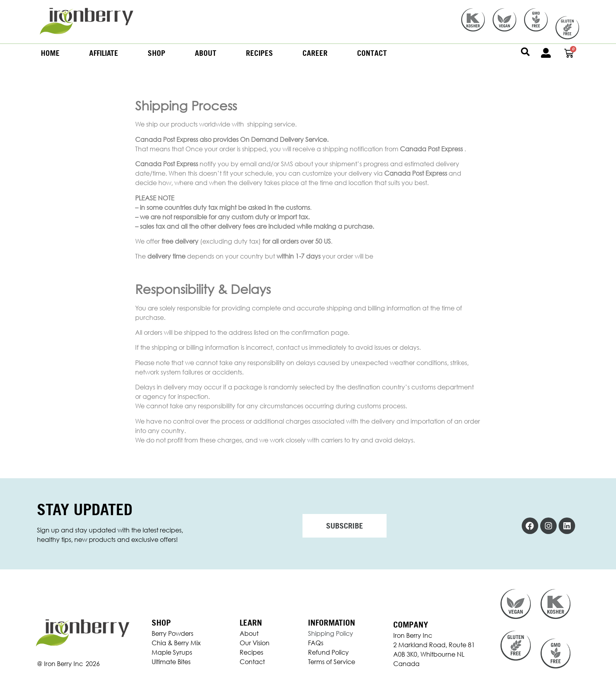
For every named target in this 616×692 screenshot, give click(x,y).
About (206, 53)
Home (50, 53)
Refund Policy (328, 652)
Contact (372, 53)
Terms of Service (332, 662)
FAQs (316, 643)
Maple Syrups (172, 652)
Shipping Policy (331, 633)
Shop (157, 53)
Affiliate (104, 53)
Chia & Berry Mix (176, 643)
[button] (525, 52)
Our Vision (255, 643)
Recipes (259, 53)
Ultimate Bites (171, 662)
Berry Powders (172, 633)
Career (315, 53)
